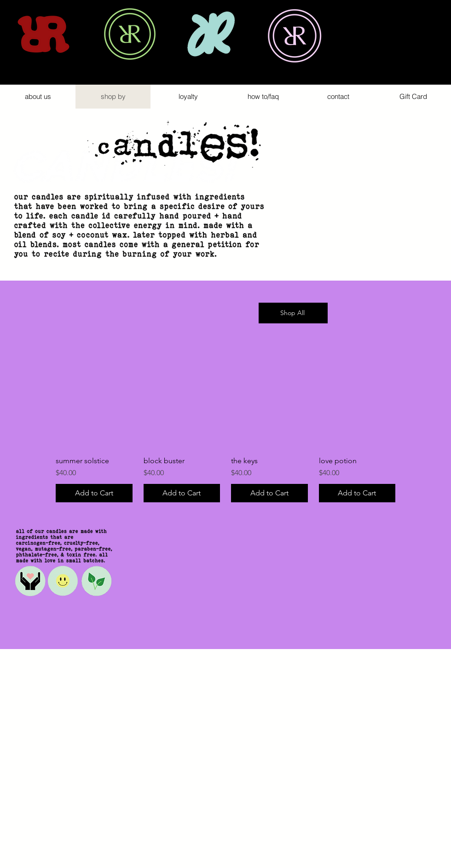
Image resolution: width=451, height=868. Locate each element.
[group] (225, 438)
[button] (434, 44)
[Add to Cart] (94, 493)
